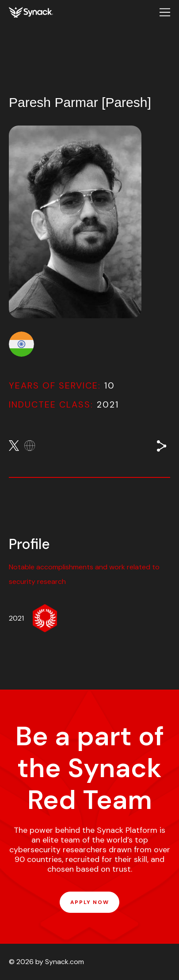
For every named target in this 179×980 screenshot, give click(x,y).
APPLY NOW (89, 902)
